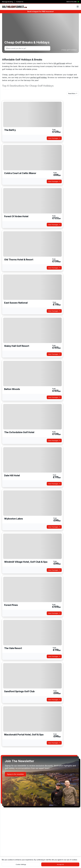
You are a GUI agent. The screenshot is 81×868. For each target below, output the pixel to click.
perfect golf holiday (39, 77)
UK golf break (59, 63)
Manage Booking (8, 2)
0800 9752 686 (71, 2)
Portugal (8, 90)
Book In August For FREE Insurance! (41, 11)
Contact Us (20, 2)
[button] (73, 93)
